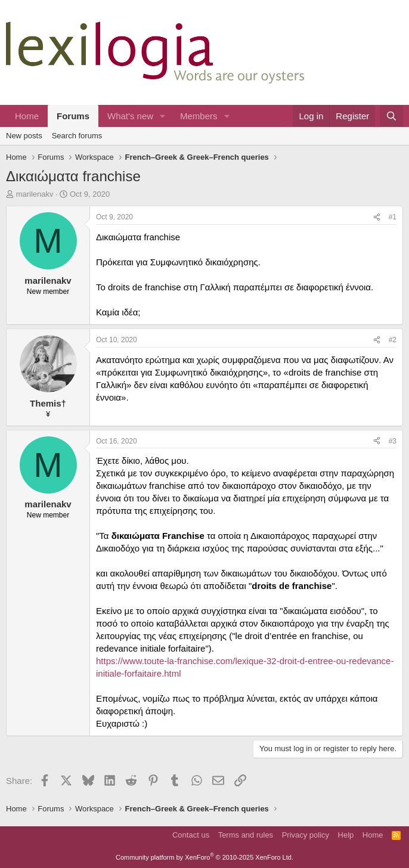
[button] (163, 116)
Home (27, 116)
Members (199, 116)
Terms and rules (246, 835)
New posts (24, 136)
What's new (130, 116)
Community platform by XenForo (204, 857)
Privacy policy (306, 835)
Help (346, 835)
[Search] (391, 116)
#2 (393, 340)
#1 (393, 217)
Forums (73, 116)
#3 (393, 441)
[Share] (377, 217)
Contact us (191, 835)
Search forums (77, 136)
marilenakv (35, 194)
